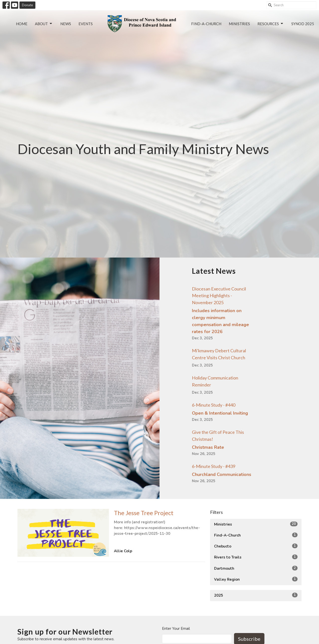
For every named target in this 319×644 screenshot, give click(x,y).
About (44, 24)
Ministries (239, 24)
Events (86, 24)
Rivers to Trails (256, 557)
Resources (271, 24)
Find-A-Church (256, 535)
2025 (256, 595)
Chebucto (256, 546)
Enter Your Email (176, 629)
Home (22, 24)
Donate (27, 5)
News (66, 24)
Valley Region (256, 579)
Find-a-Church (206, 24)
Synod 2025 (303, 24)
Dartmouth (256, 568)
